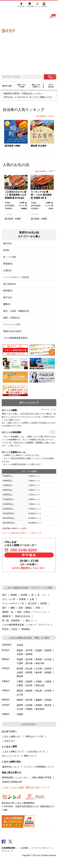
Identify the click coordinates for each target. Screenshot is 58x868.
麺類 (13, 608)
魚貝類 (24, 595)
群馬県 (39, 659)
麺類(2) (7, 304)
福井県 (48, 669)
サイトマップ (7, 851)
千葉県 (20, 663)
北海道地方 (7, 645)
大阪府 (48, 681)
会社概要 (24, 848)
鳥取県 (20, 691)
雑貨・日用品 (24, 612)
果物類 (14, 595)
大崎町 (18, 219)
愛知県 (20, 676)
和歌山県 (40, 685)
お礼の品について (37, 751)
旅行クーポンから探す (22, 86)
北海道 (20, 645)
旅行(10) (7, 243)
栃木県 (29, 659)
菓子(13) (7, 297)
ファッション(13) (12, 324)
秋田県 (48, 650)
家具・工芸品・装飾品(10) (16, 311)
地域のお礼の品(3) (12, 331)
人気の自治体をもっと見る (44, 116)
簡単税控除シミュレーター (15, 777)
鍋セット (30, 621)
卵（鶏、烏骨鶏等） (12, 621)
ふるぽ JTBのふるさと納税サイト (10, 39)
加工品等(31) (10, 284)
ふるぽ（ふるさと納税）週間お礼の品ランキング (26, 788)
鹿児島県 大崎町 (13, 146)
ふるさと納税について (13, 751)
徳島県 (20, 700)
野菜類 (22, 599)
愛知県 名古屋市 (39, 146)
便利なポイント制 (34, 736)
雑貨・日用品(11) (12, 318)
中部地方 (6, 668)
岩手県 (29, 650)
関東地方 (6, 659)
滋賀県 (29, 681)
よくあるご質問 (30, 6)
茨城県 (20, 659)
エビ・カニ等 (9, 599)
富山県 (29, 669)
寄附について (30, 756)
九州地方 (9, 214)
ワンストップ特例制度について (39, 767)
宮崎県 (29, 709)
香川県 (29, 700)
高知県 (48, 700)
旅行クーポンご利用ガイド (36, 86)
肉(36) (6, 250)
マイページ (38, 6)
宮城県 (39, 650)
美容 (38, 608)
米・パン (42, 595)
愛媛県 (39, 700)
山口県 (20, 695)
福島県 (29, 654)
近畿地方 (6, 681)
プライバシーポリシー (41, 848)
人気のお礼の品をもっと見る (44, 171)
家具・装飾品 (25, 608)
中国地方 (6, 690)
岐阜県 (39, 672)
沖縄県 (20, 714)
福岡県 (20, 705)
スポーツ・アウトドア (39, 625)
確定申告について (11, 767)
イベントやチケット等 (13, 603)
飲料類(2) (8, 291)
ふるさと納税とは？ (12, 736)
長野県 (29, 672)
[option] (16, 137)
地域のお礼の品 (22, 616)
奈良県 (29, 685)
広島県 (48, 691)
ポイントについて (11, 756)
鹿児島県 (9, 219)
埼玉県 (48, 659)
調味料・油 (8, 612)
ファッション (40, 612)
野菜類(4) (8, 264)
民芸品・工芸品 (10, 629)
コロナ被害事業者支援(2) (15, 338)
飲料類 (44, 603)
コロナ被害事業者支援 (13, 625)
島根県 (29, 691)
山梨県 (20, 672)
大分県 (20, 709)
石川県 (39, 669)
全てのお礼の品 (51, 86)
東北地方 (6, 650)
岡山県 (39, 691)
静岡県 (48, 672)
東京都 (29, 663)
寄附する (44, 6)
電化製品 (26, 629)
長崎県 (39, 705)
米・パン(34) (10, 257)
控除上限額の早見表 (42, 777)
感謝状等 (6, 616)
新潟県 (20, 669)
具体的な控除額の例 (12, 782)
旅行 (4, 595)
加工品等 (32, 603)
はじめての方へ (21, 6)
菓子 (4, 608)
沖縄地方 (6, 714)
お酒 (32, 599)
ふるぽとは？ (9, 741)
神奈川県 (40, 663)
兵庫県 (20, 685)
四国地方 (6, 700)
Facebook (4, 841)
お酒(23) (7, 270)
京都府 (39, 681)
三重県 (20, 681)
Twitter (10, 841)
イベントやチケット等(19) (16, 277)
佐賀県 (29, 705)
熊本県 (48, 705)
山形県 (20, 654)
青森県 (20, 650)
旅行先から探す (7, 86)
